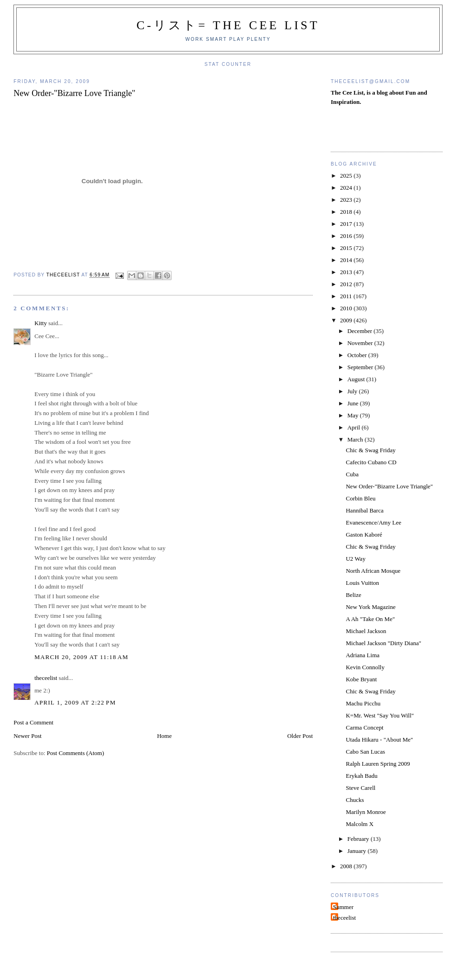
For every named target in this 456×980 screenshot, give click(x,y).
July (353, 391)
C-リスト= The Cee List (228, 25)
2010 (347, 308)
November (361, 343)
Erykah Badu (361, 776)
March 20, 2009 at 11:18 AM (81, 657)
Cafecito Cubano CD (371, 462)
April (355, 427)
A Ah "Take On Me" (370, 619)
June (354, 403)
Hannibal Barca (364, 510)
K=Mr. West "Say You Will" (380, 715)
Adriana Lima (363, 655)
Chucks (355, 800)
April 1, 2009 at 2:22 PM (75, 702)
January (358, 851)
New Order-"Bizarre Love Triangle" (389, 486)
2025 (347, 176)
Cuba (352, 474)
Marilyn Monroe (366, 812)
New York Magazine (370, 607)
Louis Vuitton (362, 583)
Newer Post (27, 736)
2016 (347, 236)
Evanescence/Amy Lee (373, 522)
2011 (347, 296)
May (354, 415)
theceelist (46, 678)
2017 (347, 224)
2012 (347, 284)
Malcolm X (360, 824)
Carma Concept (364, 727)
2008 (347, 866)
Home (164, 736)
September (361, 367)
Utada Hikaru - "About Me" (379, 740)
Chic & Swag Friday (370, 450)
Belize (353, 595)
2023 (347, 200)
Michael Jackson (366, 631)
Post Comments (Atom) (76, 753)
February (359, 839)
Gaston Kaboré (364, 535)
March (356, 439)
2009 (347, 320)
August (357, 379)
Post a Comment (33, 722)
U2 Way (355, 559)
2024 (347, 188)
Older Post (300, 736)
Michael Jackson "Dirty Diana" (383, 643)
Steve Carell (360, 788)
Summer (343, 907)
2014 (347, 260)
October (358, 355)
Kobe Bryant (361, 679)
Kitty (41, 323)
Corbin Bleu (360, 498)
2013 (347, 272)
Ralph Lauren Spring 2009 (378, 764)
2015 (347, 248)
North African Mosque (373, 571)
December (361, 331)
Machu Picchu (363, 703)
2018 (347, 212)
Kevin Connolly (365, 667)
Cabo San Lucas (365, 752)
